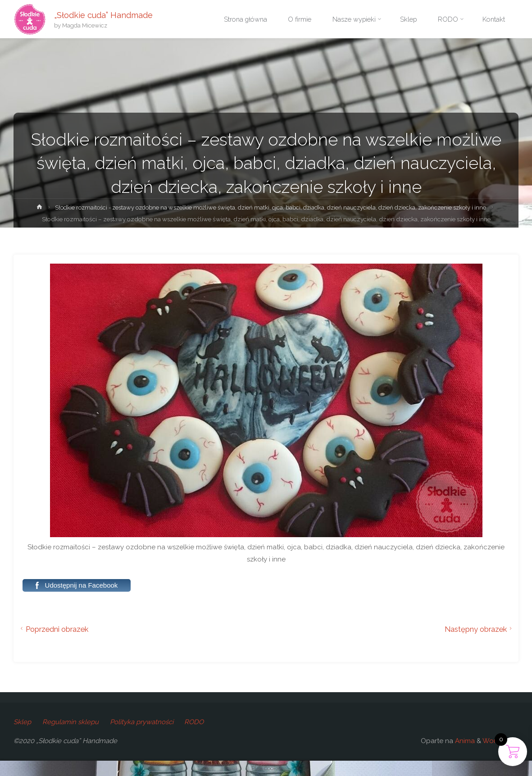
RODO (196, 722)
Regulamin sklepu (71, 722)
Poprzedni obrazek (53, 629)
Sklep (22, 722)
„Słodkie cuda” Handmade (104, 15)
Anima (464, 741)
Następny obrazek (480, 629)
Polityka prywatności (143, 722)
